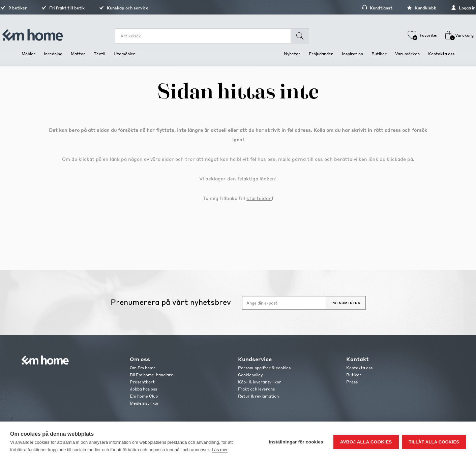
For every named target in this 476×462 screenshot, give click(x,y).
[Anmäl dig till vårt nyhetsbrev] (284, 303)
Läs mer (220, 450)
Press (352, 382)
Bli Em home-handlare (152, 375)
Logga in (442, 8)
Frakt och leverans (256, 389)
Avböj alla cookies (366, 442)
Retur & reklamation (258, 396)
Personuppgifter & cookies (264, 368)
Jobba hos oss (143, 389)
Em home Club (144, 396)
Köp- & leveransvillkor (260, 382)
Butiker (354, 375)
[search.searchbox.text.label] (208, 36)
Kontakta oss (359, 368)
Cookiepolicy (250, 375)
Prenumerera (346, 303)
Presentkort (142, 382)
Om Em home (143, 368)
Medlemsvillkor (144, 403)
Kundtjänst (356, 8)
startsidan (259, 198)
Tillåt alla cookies (434, 442)
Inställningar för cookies (296, 442)
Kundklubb (401, 8)
